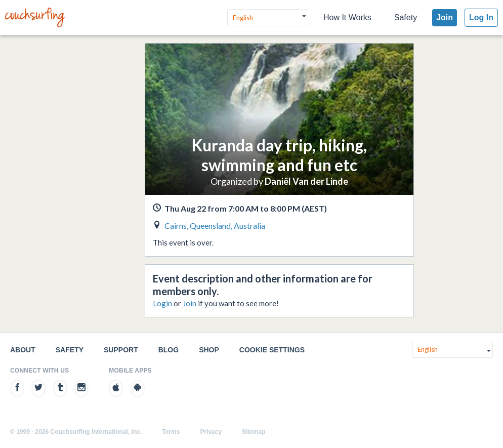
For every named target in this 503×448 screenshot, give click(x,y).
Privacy (211, 432)
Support (121, 350)
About (23, 350)
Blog (169, 350)
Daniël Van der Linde (306, 181)
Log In (481, 17)
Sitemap (254, 432)
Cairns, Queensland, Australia (215, 226)
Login (162, 303)
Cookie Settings (272, 350)
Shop (209, 350)
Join (445, 17)
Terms (171, 432)
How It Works (347, 17)
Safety (406, 17)
